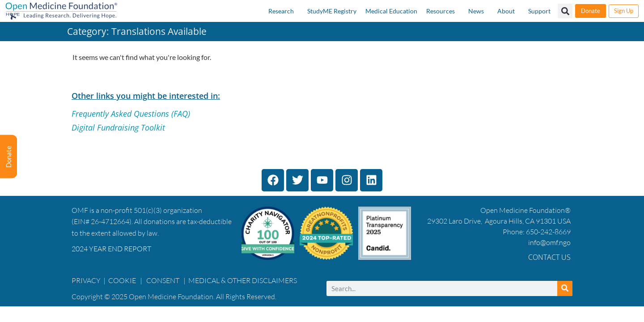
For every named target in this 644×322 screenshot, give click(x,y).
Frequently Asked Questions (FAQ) (131, 114)
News (476, 11)
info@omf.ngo (549, 242)
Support (539, 11)
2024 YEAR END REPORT (111, 249)
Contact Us (549, 257)
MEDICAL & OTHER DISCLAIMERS (243, 280)
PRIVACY (86, 280)
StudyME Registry (332, 11)
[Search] (565, 288)
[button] (565, 11)
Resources (441, 11)
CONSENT (163, 280)
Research (281, 11)
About (506, 11)
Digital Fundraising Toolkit (118, 127)
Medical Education (391, 11)
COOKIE (123, 280)
